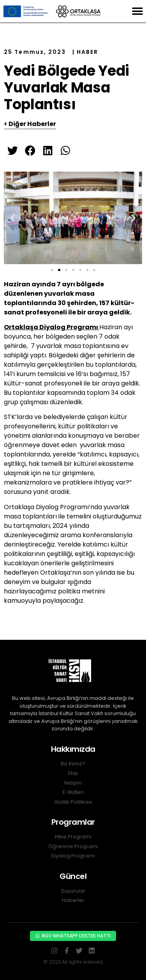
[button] (137, 12)
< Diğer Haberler (30, 124)
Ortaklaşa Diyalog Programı (52, 327)
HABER (88, 52)
